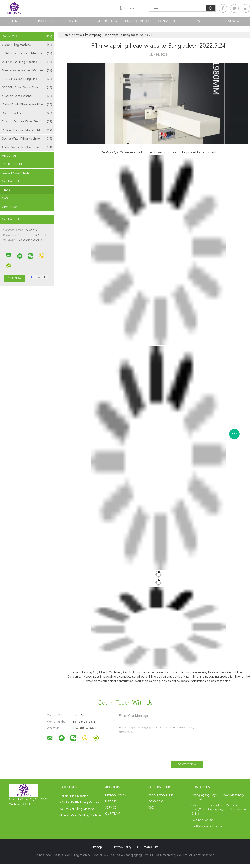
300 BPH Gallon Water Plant (27, 88)
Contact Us (167, 21)
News (198, 21)
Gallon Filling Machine (27, 45)
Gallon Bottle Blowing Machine (27, 105)
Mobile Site (151, 847)
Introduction (116, 796)
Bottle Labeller (27, 113)
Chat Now (232, 21)
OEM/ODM (156, 802)
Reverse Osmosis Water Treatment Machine (28, 122)
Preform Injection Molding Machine (27, 130)
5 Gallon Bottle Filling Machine (27, 53)
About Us (76, 21)
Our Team (113, 814)
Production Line (161, 796)
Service (111, 808)
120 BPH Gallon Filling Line (27, 79)
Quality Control (137, 21)
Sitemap (97, 847)
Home (15, 21)
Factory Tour (106, 21)
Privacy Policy (123, 847)
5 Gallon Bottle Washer (27, 96)
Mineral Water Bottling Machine (27, 70)
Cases (7, 198)
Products (46, 21)
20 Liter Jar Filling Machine (27, 62)
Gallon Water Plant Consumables (27, 147)
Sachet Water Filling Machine (27, 139)
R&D (151, 808)
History (111, 802)
